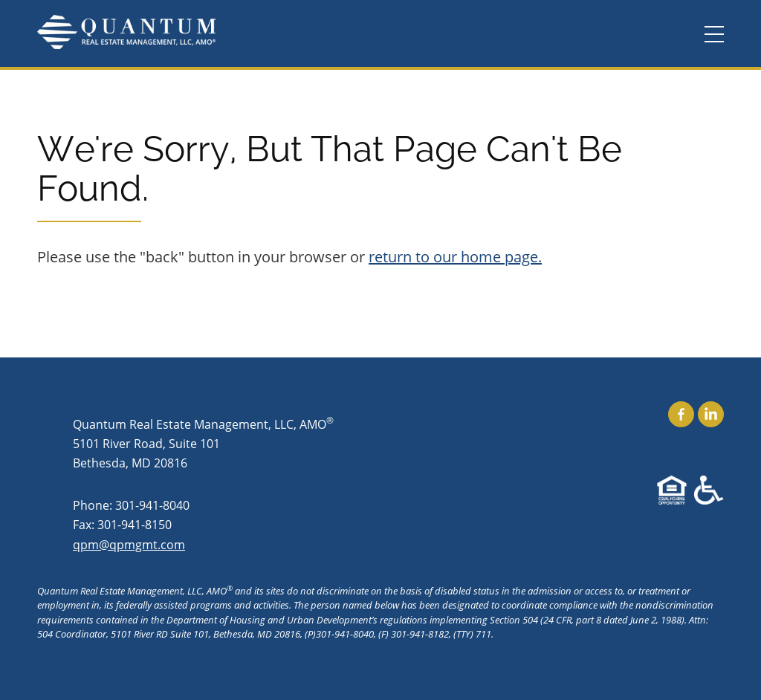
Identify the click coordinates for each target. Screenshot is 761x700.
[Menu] (714, 35)
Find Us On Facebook (681, 414)
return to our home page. (455, 257)
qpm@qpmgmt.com (129, 544)
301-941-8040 (152, 505)
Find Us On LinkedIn (711, 414)
